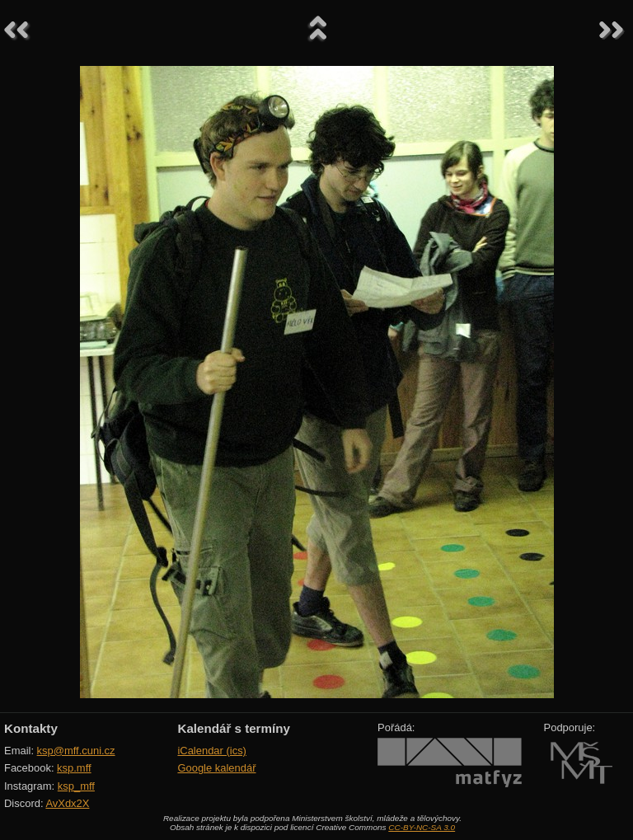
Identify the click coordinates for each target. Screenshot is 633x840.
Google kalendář (216, 768)
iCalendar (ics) (212, 751)
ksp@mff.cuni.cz (76, 751)
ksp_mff (76, 786)
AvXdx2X (67, 803)
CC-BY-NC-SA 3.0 (422, 827)
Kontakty (31, 728)
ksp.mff (74, 768)
